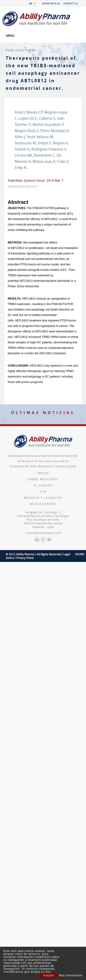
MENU (10, 36)
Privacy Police (25, 692)
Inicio (43, 608)
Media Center (43, 638)
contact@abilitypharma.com (43, 667)
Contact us (71, 3)
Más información (71, 976)
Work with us (51, 3)
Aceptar (49, 975)
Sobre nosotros (43, 614)
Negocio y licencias (43, 632)
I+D (43, 626)
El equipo (43, 620)
